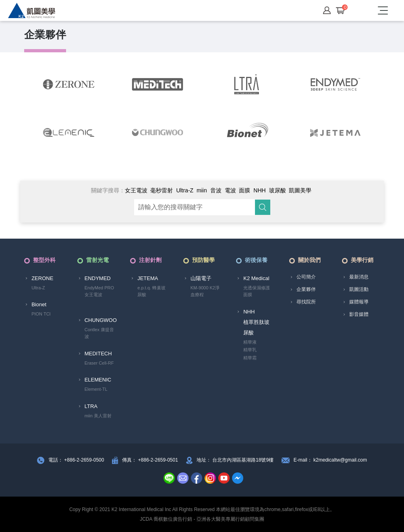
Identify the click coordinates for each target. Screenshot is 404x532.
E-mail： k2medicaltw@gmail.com (330, 460)
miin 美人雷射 (98, 416)
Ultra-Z (185, 190)
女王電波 (136, 190)
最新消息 (359, 277)
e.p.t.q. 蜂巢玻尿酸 (151, 291)
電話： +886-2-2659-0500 (76, 460)
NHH (259, 190)
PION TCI (41, 314)
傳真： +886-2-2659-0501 (150, 460)
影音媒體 (359, 314)
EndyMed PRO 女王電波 (99, 291)
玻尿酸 (278, 190)
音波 (216, 190)
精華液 (250, 342)
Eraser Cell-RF (99, 363)
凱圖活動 (359, 289)
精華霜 (250, 358)
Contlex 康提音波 (99, 333)
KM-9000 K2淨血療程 (205, 291)
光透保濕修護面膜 (257, 291)
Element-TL (96, 389)
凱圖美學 (300, 190)
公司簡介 (306, 277)
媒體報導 (359, 302)
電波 (230, 190)
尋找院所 (306, 302)
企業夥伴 (306, 289)
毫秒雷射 (162, 190)
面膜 (244, 190)
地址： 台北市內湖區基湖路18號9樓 (235, 460)
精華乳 (250, 350)
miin (202, 190)
